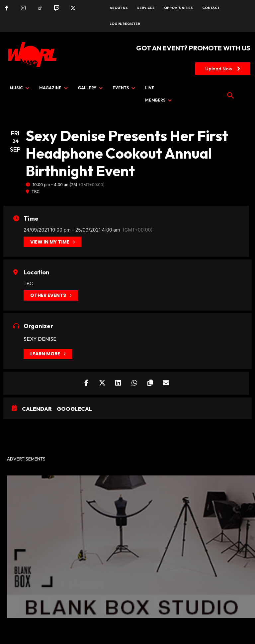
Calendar (37, 409)
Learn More (48, 354)
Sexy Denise (40, 339)
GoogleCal (74, 409)
